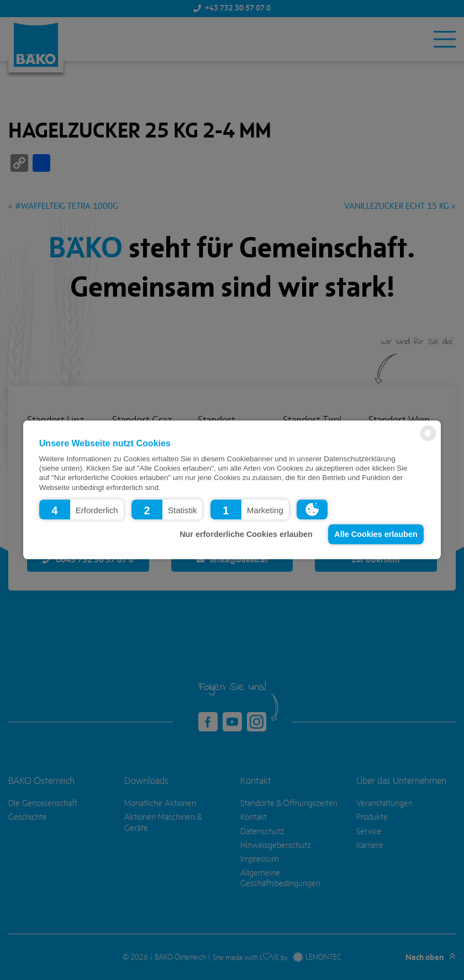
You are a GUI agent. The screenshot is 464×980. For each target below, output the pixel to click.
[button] (81, 510)
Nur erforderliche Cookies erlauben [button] (246, 534)
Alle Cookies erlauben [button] (376, 534)
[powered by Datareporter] (428, 441)
